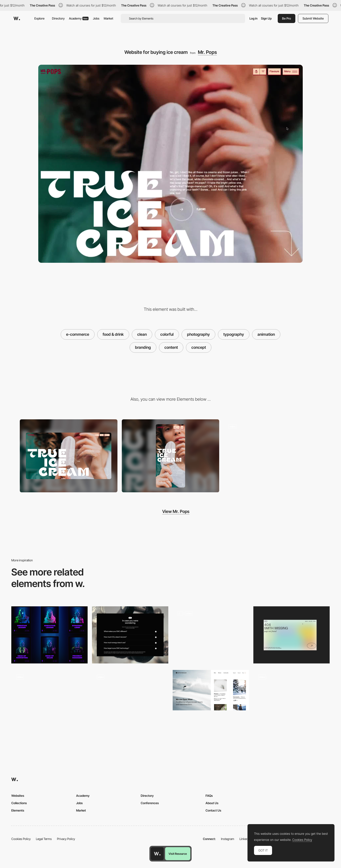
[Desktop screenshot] (69, 456)
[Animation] (211, 635)
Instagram (228, 839)
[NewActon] (49, 697)
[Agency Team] (49, 635)
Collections (19, 803)
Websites (18, 796)
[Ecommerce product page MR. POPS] (272, 456)
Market (109, 18)
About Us (212, 803)
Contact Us (213, 810)
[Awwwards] (17, 18)
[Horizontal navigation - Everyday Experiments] (292, 697)
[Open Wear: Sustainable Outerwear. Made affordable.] (211, 690)
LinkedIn (245, 839)
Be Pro (287, 18)
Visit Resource (178, 854)
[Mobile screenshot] (171, 456)
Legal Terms (44, 839)
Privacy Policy (66, 839)
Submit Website (313, 18)
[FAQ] (130, 635)
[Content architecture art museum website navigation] (130, 699)
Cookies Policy (21, 839)
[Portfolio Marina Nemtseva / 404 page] (292, 635)
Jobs (96, 18)
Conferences (150, 803)
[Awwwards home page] (157, 854)
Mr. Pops (207, 52)
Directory (58, 18)
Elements (18, 810)
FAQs (209, 796)
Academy (79, 18)
